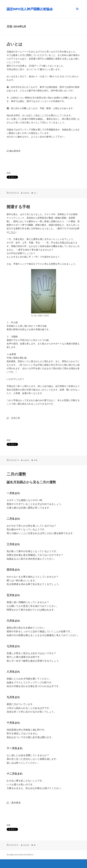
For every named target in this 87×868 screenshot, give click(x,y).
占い (36, 193)
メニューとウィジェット (77, 12)
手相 (36, 460)
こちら (12, 232)
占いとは (15, 44)
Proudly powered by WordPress (20, 855)
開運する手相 (18, 207)
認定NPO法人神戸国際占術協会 (31, 9)
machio (26, 193)
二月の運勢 (16, 474)
